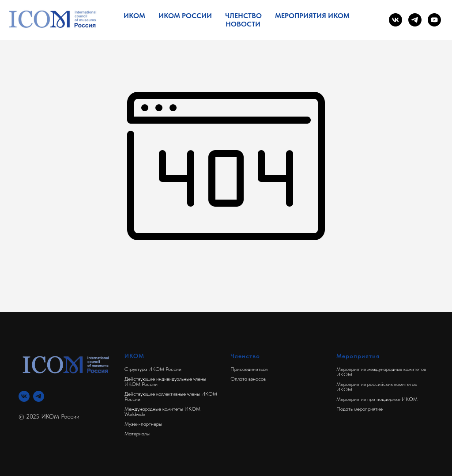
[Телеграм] (39, 396)
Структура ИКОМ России (153, 369)
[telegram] (415, 20)
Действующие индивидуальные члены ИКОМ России (165, 382)
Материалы (137, 434)
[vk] (395, 20)
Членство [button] (243, 16)
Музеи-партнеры (143, 424)
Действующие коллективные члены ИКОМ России (171, 397)
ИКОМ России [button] (185, 16)
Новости (243, 24)
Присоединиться (249, 369)
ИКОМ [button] (134, 16)
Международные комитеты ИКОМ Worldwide (162, 412)
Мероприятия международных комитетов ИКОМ (381, 372)
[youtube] (434, 20)
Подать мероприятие (360, 409)
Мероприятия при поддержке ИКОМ (377, 399)
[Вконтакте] (24, 396)
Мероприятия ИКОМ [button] (312, 16)
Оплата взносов (248, 379)
